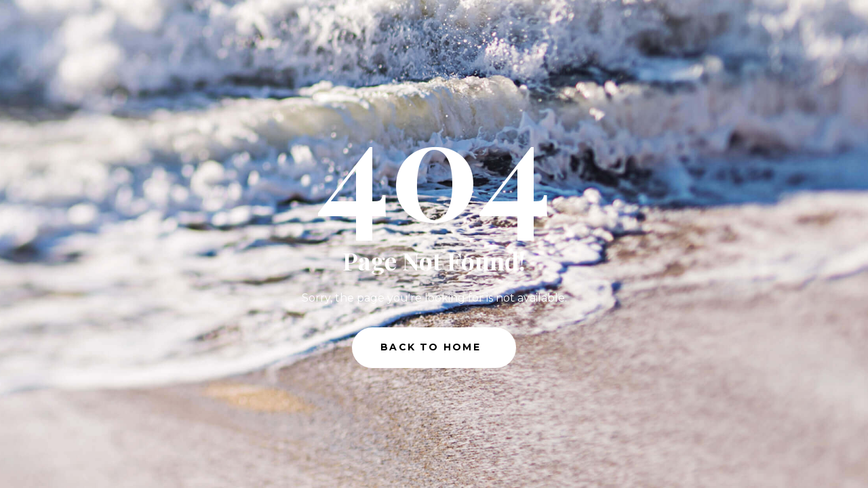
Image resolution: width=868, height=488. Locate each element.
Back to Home (431, 347)
